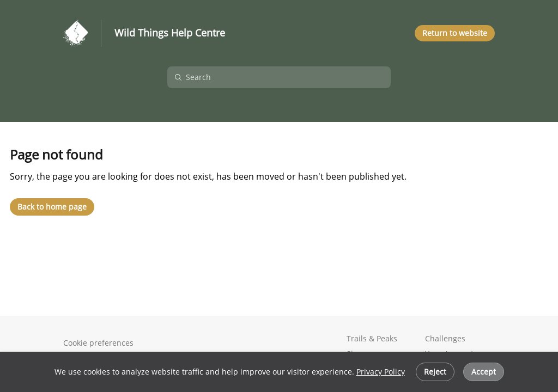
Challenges (445, 338)
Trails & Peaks (372, 338)
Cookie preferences (98, 343)
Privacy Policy (381, 372)
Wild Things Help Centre (170, 33)
